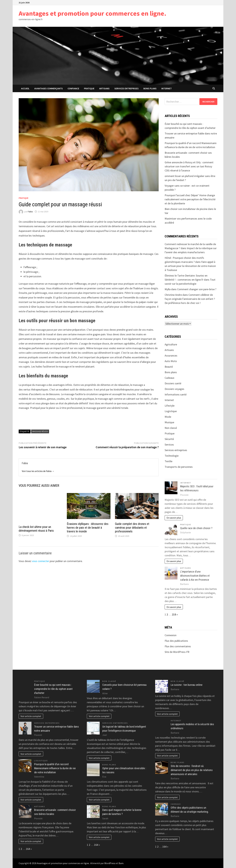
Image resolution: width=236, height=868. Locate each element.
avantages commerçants (49, 88)
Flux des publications (176, 641)
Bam (121, 863)
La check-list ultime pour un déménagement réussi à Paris (36, 529)
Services (169, 445)
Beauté (169, 367)
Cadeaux (169, 378)
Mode (168, 417)
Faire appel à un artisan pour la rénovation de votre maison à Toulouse (190, 266)
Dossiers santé (173, 383)
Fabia (30, 212)
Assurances (171, 356)
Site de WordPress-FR (177, 652)
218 (174, 614)
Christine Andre (173, 295)
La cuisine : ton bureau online (187, 685)
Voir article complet (31, 716)
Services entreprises (127, 88)
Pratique (89, 88)
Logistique (171, 411)
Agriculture (171, 344)
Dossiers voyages (174, 389)
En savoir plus (174, 518)
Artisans (104, 88)
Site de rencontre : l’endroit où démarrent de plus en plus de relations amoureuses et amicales (192, 770)
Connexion (171, 635)
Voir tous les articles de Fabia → (38, 471)
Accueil (25, 88)
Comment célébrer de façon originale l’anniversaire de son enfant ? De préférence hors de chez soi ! (190, 299)
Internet (167, 88)
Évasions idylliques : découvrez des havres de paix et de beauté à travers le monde (88, 528)
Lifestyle (170, 406)
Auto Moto (171, 361)
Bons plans (150, 88)
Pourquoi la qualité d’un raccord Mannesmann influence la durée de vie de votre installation (55, 768)
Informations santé (176, 394)
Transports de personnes (179, 467)
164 (28, 849)
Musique (169, 422)
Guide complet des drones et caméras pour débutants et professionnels (132, 528)
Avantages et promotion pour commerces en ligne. (92, 13)
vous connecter (40, 561)
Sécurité (169, 439)
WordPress (110, 863)
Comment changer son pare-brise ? (197, 289)
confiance (73, 88)
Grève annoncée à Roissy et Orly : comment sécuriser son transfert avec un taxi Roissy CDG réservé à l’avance (189, 166)
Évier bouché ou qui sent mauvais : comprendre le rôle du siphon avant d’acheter (53, 689)
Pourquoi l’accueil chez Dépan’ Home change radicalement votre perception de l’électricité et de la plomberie (190, 199)
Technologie (172, 456)
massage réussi (40, 431)
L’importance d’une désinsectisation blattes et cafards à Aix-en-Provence (195, 576)
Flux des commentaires (178, 646)
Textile (168, 461)
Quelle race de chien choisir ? (196, 528)
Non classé (171, 428)
